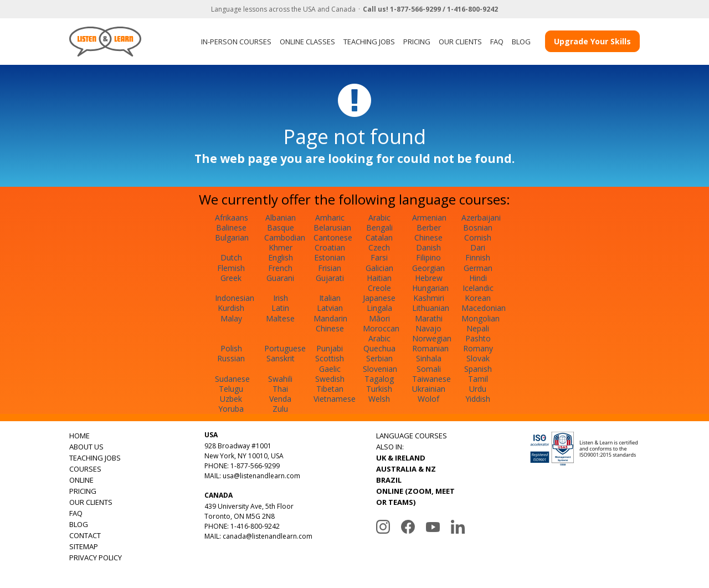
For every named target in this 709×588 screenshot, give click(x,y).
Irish (281, 298)
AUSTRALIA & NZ (406, 469)
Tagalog (379, 379)
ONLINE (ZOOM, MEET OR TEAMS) (415, 497)
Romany (478, 348)
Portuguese (285, 348)
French (280, 268)
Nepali (478, 328)
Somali (429, 369)
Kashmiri (429, 298)
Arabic (379, 218)
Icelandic (478, 288)
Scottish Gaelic (330, 363)
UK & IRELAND (401, 458)
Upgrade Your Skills (592, 41)
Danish (428, 247)
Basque (281, 227)
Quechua (379, 348)
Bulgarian (232, 237)
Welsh (379, 399)
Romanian (430, 348)
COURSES (85, 469)
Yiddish (478, 399)
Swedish (330, 379)
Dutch (231, 257)
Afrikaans (232, 218)
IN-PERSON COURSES (236, 42)
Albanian (281, 218)
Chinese (428, 237)
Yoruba (231, 409)
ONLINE (81, 480)
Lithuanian (431, 308)
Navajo (428, 328)
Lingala (379, 308)
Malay (231, 318)
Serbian (379, 358)
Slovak (478, 358)
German (478, 268)
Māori (379, 318)
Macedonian (484, 308)
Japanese (379, 298)
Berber (429, 227)
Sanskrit (281, 358)
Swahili (280, 379)
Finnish (478, 257)
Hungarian (430, 288)
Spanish (478, 369)
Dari (478, 247)
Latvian (330, 308)
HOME (79, 436)
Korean (478, 298)
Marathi (429, 318)
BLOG (521, 42)
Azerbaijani (481, 218)
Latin (280, 308)
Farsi (379, 257)
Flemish (231, 268)
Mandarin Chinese (330, 323)
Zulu (280, 409)
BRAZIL (389, 480)
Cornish (478, 237)
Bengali (379, 227)
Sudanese (232, 379)
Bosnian (478, 227)
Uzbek (231, 399)
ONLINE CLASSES (307, 42)
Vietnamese (335, 399)
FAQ (497, 42)
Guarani (280, 278)
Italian (330, 298)
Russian (231, 358)
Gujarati (330, 278)
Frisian (330, 268)
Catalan (379, 237)
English (281, 257)
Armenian (429, 218)
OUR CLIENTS (460, 42)
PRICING (417, 42)
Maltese (280, 318)
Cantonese (333, 237)
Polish (231, 348)
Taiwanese (431, 379)
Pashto (478, 338)
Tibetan (330, 389)
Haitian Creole (379, 283)
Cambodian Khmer (285, 242)
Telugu (231, 389)
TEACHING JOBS (369, 42)
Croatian (330, 247)
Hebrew (429, 278)
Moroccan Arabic (381, 333)
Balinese (231, 227)
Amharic (330, 218)
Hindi (478, 278)
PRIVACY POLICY (96, 558)
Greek (231, 278)
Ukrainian (429, 389)
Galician (379, 268)
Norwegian (432, 338)
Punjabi (330, 348)
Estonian (330, 257)
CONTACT (85, 535)
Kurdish (231, 308)
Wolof (428, 399)
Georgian (428, 268)
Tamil (478, 379)
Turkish (379, 389)
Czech (379, 247)
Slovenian (380, 369)
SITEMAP (84, 546)
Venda (280, 399)
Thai (280, 389)
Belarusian (332, 227)
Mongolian (481, 318)
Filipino (428, 257)
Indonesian (235, 298)
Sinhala (429, 358)
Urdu (478, 389)
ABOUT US (86, 447)
